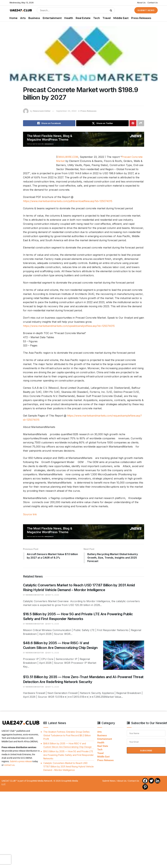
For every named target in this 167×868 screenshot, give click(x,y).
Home (13, 18)
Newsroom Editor (42, 111)
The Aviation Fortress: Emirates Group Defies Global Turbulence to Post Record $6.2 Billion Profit (67, 735)
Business (34, 18)
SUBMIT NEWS (146, 10)
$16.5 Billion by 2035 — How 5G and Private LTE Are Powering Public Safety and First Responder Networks (69, 755)
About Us (141, 3)
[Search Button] (112, 10)
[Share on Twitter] (102, 123)
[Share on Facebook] (49, 123)
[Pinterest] (145, 787)
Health (69, 18)
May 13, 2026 (52, 595)
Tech (97, 18)
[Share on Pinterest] (133, 123)
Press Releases (141, 18)
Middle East (121, 18)
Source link (30, 514)
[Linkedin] (157, 781)
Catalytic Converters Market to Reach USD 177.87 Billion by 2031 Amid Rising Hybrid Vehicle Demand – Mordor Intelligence (69, 767)
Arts (23, 18)
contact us (9, 765)
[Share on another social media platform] (141, 123)
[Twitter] (151, 781)
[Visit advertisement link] (84, 139)
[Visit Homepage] (21, 10)
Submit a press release (21, 762)
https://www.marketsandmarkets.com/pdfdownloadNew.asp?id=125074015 (68, 201)
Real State (103, 746)
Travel (107, 18)
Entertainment (52, 18)
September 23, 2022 (66, 111)
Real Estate (83, 18)
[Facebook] (145, 781)
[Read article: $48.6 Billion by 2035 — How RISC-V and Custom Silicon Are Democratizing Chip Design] (124, 655)
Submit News (109, 781)
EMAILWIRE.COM (68, 157)
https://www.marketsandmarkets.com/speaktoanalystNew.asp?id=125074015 (69, 326)
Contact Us (153, 3)
